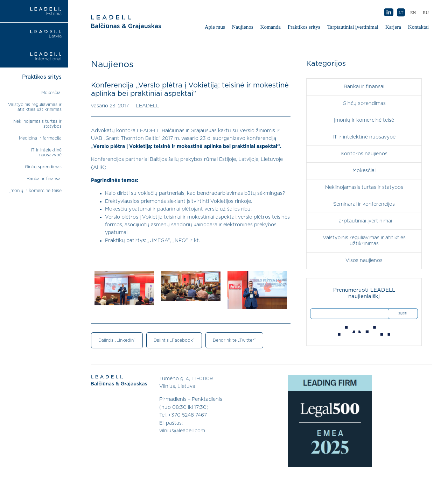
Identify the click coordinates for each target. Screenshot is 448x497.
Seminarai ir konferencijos (364, 204)
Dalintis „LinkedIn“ (117, 340)
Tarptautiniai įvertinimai (353, 27)
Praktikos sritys (304, 27)
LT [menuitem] (401, 13)
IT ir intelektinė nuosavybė (364, 137)
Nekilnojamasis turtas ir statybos (364, 187)
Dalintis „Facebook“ (174, 340)
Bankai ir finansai (44, 179)
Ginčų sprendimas (43, 167)
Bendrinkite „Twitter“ (234, 340)
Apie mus (215, 27)
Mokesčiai (51, 93)
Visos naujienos (364, 261)
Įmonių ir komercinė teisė (36, 191)
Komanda (271, 27)
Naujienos (243, 27)
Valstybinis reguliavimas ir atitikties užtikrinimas (364, 241)
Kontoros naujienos (364, 154)
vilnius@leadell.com (182, 431)
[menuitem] (426, 12)
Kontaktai (418, 27)
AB (388, 13)
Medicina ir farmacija (40, 138)
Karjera (393, 27)
